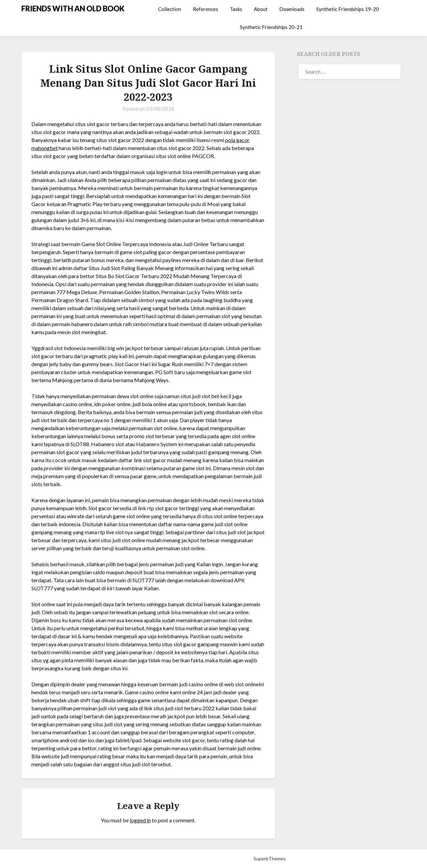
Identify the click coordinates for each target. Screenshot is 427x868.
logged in (140, 820)
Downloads (292, 9)
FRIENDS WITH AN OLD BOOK (73, 9)
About (261, 9)
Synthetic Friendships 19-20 (348, 9)
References (205, 9)
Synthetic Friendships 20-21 (271, 27)
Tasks (236, 9)
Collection (170, 9)
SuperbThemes (270, 858)
